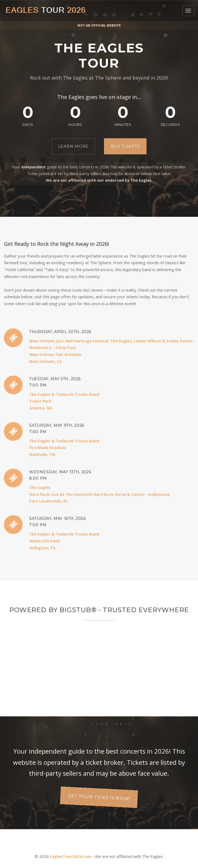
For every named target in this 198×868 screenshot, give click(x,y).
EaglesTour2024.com (71, 856)
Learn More (73, 146)
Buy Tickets (125, 146)
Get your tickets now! (99, 797)
